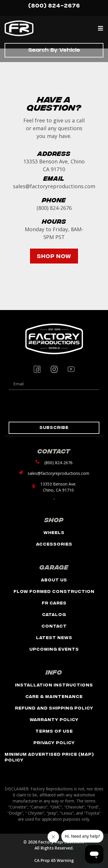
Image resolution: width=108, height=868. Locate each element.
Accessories (54, 544)
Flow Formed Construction (54, 591)
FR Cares (54, 603)
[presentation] (52, 406)
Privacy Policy (54, 742)
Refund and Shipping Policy (54, 708)
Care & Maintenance (54, 696)
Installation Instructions (54, 685)
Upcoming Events (54, 649)
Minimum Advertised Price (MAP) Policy (49, 757)
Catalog (54, 614)
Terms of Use (54, 731)
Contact (54, 626)
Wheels (54, 532)
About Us (54, 579)
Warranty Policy (54, 719)
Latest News (54, 637)
